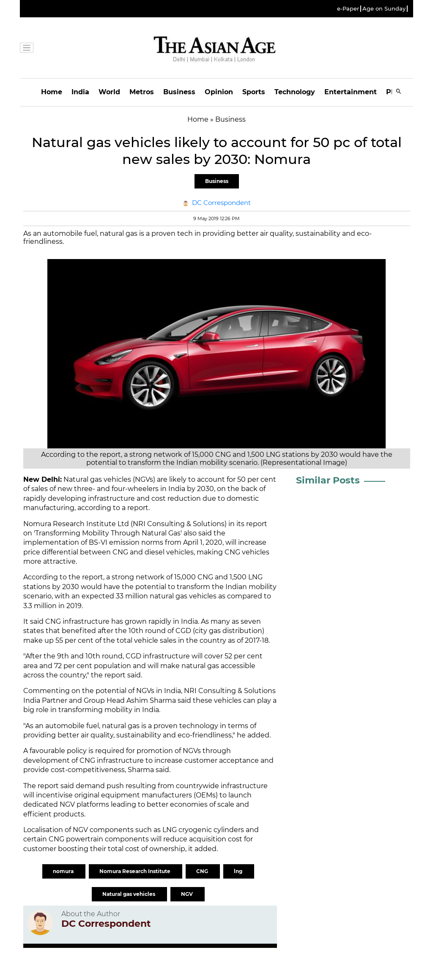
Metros (142, 92)
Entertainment (351, 92)
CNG (203, 871)
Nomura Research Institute (136, 871)
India (80, 92)
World (109, 92)
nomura (64, 871)
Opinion (219, 92)
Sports (254, 92)
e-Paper (348, 9)
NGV (188, 894)
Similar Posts (328, 480)
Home (52, 92)
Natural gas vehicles (129, 894)
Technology (295, 92)
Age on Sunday (384, 9)
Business (179, 92)
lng (239, 871)
